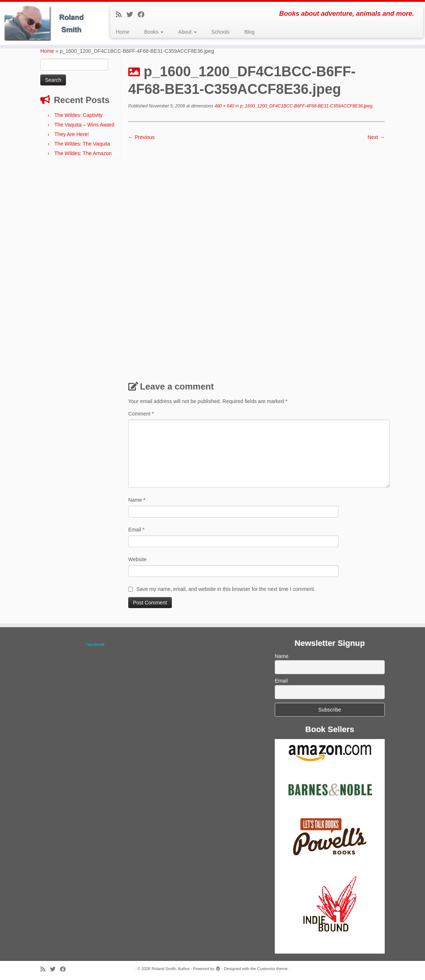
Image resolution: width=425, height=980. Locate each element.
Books (154, 32)
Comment (141, 414)
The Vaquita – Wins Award (84, 125)
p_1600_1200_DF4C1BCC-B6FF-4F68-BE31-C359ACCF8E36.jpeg (306, 106)
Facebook (95, 644)
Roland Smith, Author (171, 969)
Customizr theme (272, 969)
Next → (376, 137)
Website (137, 559)
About (187, 32)
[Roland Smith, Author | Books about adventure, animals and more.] (50, 23)
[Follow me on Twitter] (132, 15)
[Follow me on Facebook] (143, 15)
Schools (221, 32)
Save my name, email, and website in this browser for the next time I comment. (226, 589)
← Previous (141, 137)
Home (123, 32)
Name (137, 500)
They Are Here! (71, 134)
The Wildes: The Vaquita (82, 144)
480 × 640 (224, 106)
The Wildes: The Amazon (83, 153)
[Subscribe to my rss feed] (121, 15)
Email (136, 530)
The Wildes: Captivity (78, 115)
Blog (250, 32)
